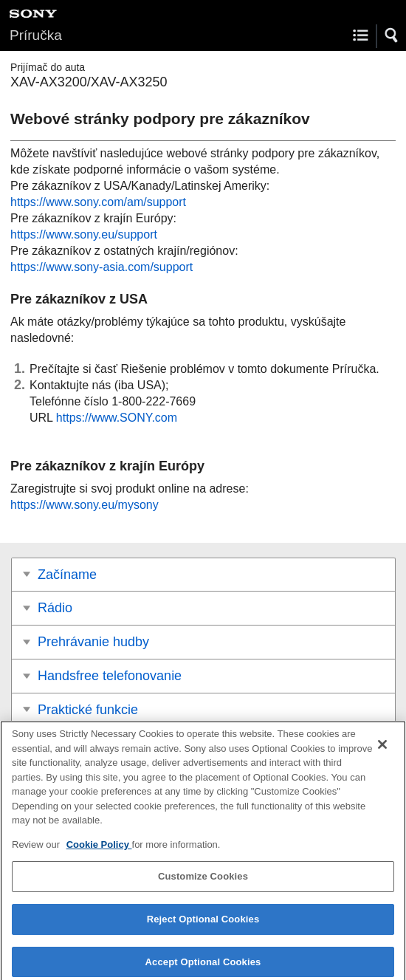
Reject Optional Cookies (203, 925)
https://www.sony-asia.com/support (101, 267)
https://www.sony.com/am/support (98, 202)
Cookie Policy (99, 850)
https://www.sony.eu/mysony (85, 505)
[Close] (382, 750)
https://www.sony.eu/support (84, 234)
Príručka (36, 35)
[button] (392, 35)
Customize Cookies (203, 882)
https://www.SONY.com (117, 418)
